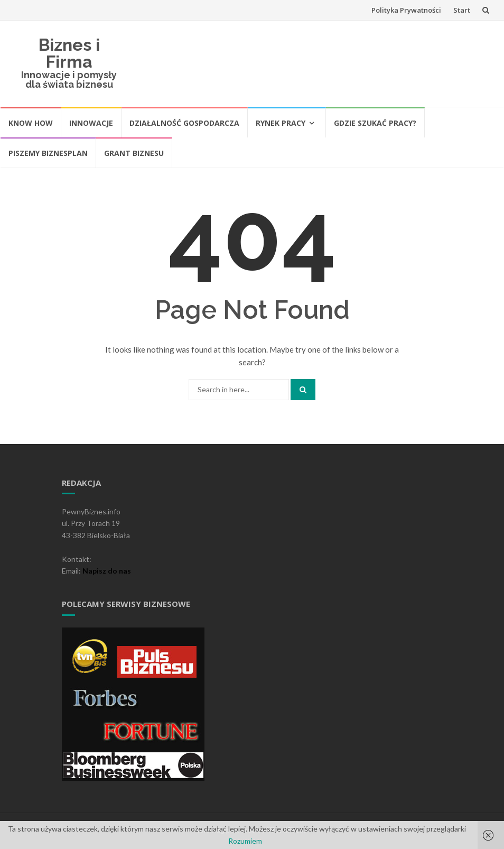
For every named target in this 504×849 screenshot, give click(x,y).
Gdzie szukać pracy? (375, 123)
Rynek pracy (281, 123)
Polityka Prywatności (406, 10)
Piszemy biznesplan (48, 153)
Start (462, 10)
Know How (31, 123)
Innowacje (91, 123)
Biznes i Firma (69, 53)
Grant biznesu (134, 153)
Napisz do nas (107, 571)
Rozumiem (245, 841)
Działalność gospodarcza (184, 123)
